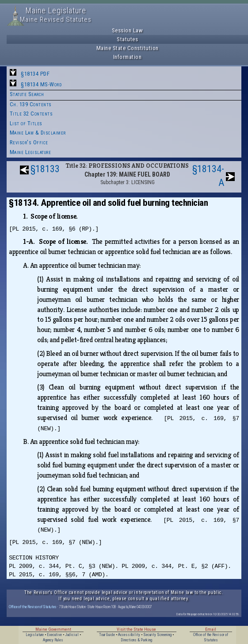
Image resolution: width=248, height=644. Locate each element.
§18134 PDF (35, 74)
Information (128, 57)
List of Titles (26, 123)
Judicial (72, 635)
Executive (54, 635)
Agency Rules (53, 640)
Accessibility (129, 635)
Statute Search (27, 94)
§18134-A (208, 176)
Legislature (35, 635)
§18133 (45, 169)
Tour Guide (107, 635)
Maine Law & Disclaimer (38, 133)
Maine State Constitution (128, 48)
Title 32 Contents (31, 114)
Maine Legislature (31, 152)
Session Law (128, 30)
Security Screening (157, 635)
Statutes (127, 39)
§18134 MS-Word (41, 84)
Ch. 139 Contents (31, 104)
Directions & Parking (136, 640)
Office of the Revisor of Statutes (33, 607)
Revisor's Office (29, 142)
